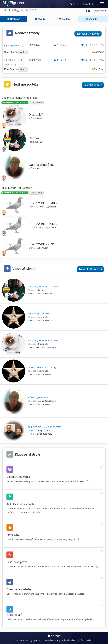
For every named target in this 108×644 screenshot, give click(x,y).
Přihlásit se (90, 4)
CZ (73, 4)
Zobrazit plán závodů (88, 34)
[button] (22, 46)
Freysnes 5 (14, 46)
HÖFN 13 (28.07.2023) (38, 397)
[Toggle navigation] (102, 4)
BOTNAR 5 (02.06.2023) (39, 314)
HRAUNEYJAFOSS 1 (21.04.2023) (43, 287)
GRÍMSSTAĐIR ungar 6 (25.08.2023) (44, 427)
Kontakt (86, 640)
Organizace (99, 11)
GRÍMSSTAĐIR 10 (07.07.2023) (42, 367)
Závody (40, 19)
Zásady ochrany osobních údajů (60, 640)
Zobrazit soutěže (93, 85)
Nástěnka (14, 19)
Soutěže (65, 19)
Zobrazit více (36, 103)
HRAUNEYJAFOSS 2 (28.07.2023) (43, 340)
